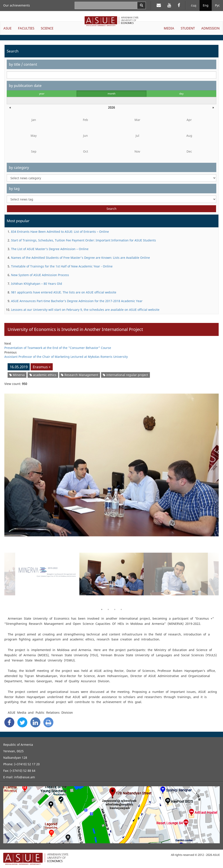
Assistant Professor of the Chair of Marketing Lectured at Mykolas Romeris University (66, 357)
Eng (206, 5)
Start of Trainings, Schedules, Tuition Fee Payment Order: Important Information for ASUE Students (84, 240)
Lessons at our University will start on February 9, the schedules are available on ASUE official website (85, 310)
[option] (111, 462)
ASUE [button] (7, 28)
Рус (217, 5)
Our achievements (17, 5)
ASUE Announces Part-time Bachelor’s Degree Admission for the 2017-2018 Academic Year (77, 301)
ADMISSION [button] (210, 28)
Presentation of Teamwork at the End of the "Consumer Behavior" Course (58, 348)
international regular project (125, 375)
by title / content (23, 64)
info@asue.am (25, 777)
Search (111, 209)
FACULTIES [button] (26, 28)
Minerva (17, 375)
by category (19, 167)
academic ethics (43, 375)
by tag (14, 188)
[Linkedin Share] (35, 722)
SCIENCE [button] (47, 28)
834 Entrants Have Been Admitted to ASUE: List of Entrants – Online (60, 232)
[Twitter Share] (22, 722)
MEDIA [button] (169, 28)
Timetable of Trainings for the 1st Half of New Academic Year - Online (62, 266)
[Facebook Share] (9, 722)
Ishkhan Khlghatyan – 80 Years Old (37, 284)
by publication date (25, 85)
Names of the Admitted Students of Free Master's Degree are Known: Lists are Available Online (80, 258)
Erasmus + (42, 367)
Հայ (194, 5)
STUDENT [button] (188, 28)
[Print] (48, 722)
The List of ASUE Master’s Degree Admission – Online (50, 249)
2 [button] (108, 609)
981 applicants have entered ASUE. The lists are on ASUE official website (64, 292)
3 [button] (115, 609)
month (111, 94)
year (42, 94)
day (181, 94)
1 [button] (102, 609)
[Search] (141, 5)
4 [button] (121, 609)
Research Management (80, 375)
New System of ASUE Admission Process (40, 275)
